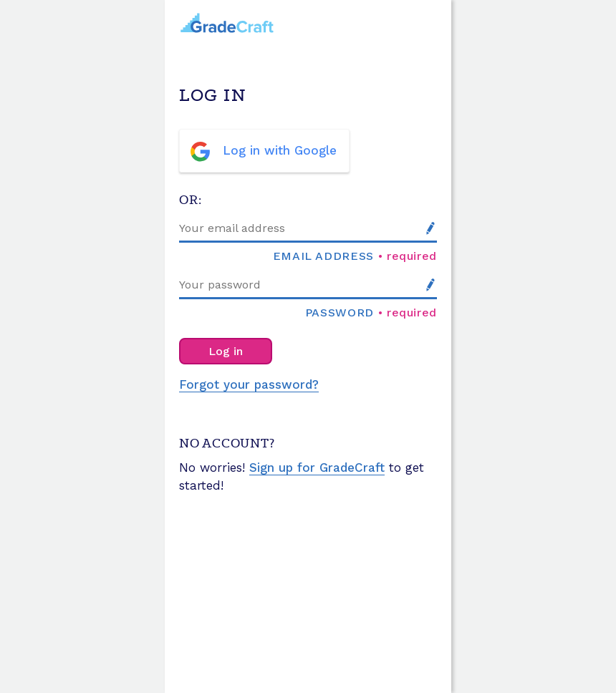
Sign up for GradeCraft (317, 467)
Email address (323, 255)
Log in (226, 351)
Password (340, 312)
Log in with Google (280, 150)
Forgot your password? (249, 384)
